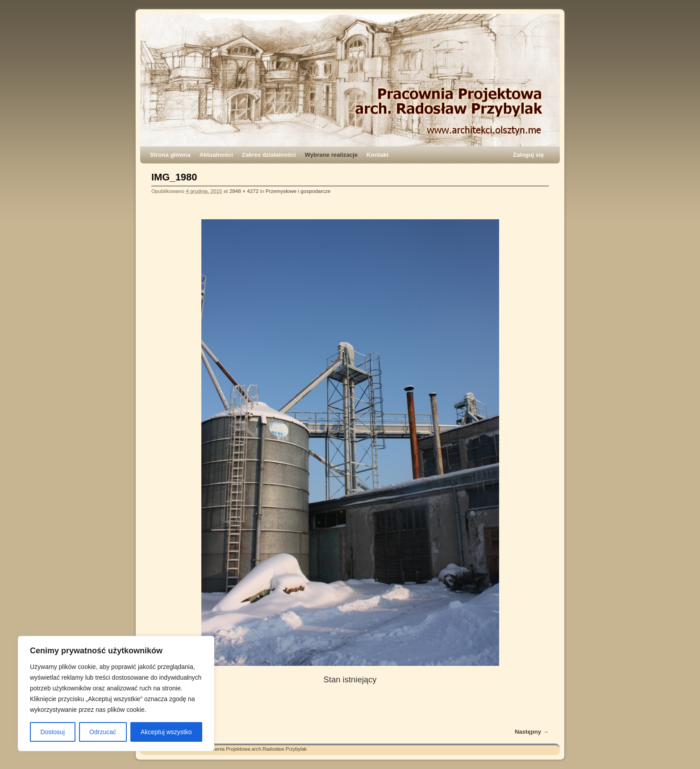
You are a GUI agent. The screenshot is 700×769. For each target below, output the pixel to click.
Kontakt (377, 155)
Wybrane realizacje (331, 155)
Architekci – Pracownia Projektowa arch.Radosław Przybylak (241, 749)
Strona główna (170, 155)
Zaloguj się (528, 155)
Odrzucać (103, 732)
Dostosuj (53, 732)
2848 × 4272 (244, 191)
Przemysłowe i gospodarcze (298, 191)
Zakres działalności (269, 155)
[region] (116, 694)
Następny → (532, 732)
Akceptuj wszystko (166, 732)
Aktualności (216, 155)
